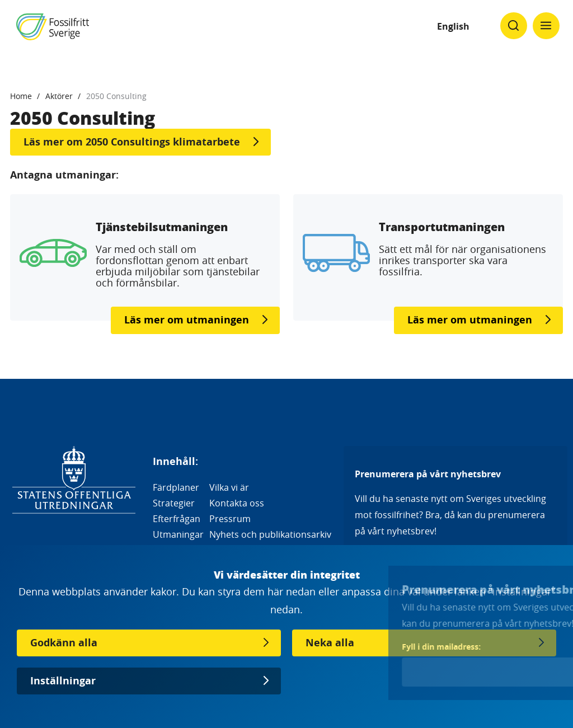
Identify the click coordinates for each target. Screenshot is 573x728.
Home (21, 96)
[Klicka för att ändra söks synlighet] (514, 26)
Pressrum (230, 519)
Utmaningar (178, 534)
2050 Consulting (116, 96)
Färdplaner (176, 487)
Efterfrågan (177, 519)
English (453, 26)
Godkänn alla (64, 643)
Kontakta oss (237, 503)
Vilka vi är (229, 487)
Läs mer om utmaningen (187, 320)
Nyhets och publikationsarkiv (270, 534)
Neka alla (330, 643)
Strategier (174, 503)
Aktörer (59, 96)
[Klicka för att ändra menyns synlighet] (546, 26)
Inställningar (63, 681)
